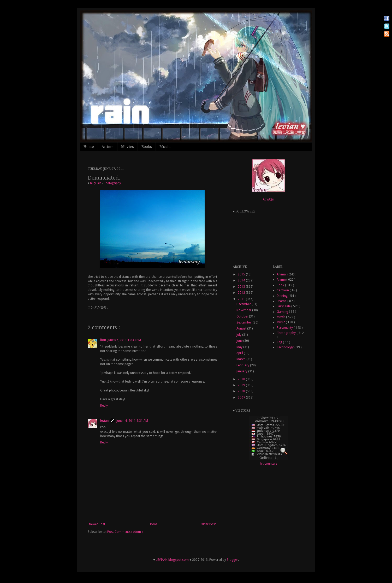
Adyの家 (269, 199)
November (244, 310)
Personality (285, 328)
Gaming (283, 312)
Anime (108, 147)
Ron (103, 340)
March (241, 359)
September (245, 322)
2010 (242, 379)
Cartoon (283, 290)
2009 (242, 385)
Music (165, 147)
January (242, 371)
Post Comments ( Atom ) (125, 532)
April (240, 353)
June (240, 341)
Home (89, 147)
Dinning (283, 296)
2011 (242, 299)
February (243, 365)
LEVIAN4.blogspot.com (172, 560)
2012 (242, 293)
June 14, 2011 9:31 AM (132, 421)
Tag (280, 342)
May (240, 347)
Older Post (208, 524)
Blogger (232, 560)
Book (281, 285)
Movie (281, 317)
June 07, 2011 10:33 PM (124, 340)
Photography (112, 183)
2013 (242, 287)
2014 (242, 280)
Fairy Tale (96, 183)
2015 (242, 274)
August (242, 328)
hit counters (269, 464)
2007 (242, 397)
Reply (104, 406)
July (239, 335)
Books (147, 147)
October (243, 316)
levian (104, 421)
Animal (282, 274)
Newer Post (97, 524)
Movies (127, 147)
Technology (286, 347)
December (244, 304)
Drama (282, 301)
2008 (242, 391)
